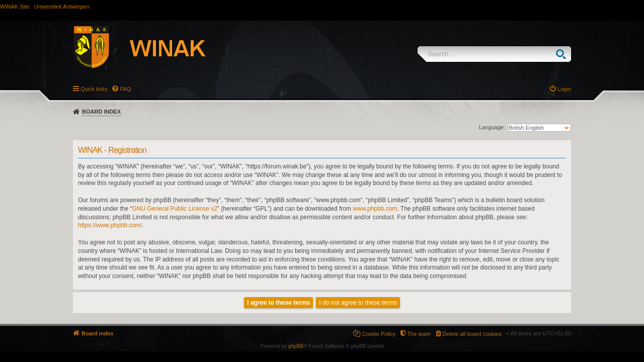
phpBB (296, 346)
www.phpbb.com (375, 209)
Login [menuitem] (564, 89)
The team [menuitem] (419, 334)
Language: (492, 127)
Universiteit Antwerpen (62, 7)
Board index (101, 112)
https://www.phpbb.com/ (110, 225)
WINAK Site (15, 7)
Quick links (94, 89)
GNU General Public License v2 (174, 209)
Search (563, 54)
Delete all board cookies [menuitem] (472, 334)
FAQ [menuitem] (125, 89)
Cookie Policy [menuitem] (379, 334)
